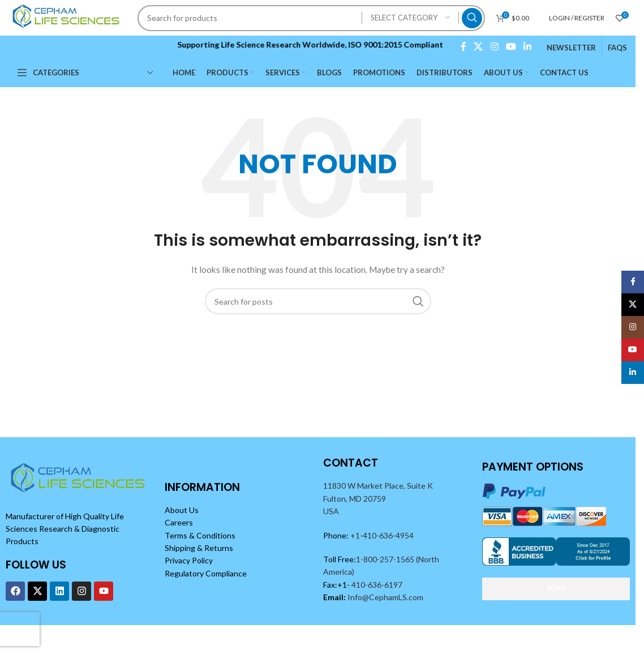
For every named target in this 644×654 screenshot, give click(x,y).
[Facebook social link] (463, 46)
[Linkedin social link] (528, 46)
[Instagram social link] (494, 46)
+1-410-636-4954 (382, 535)
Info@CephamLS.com (385, 597)
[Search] (311, 18)
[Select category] (410, 18)
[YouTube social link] (511, 46)
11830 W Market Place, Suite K (378, 486)
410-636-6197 (376, 585)
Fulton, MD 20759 (355, 499)
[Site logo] (67, 17)
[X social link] (478, 46)
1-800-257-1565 (386, 559)
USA (331, 511)
